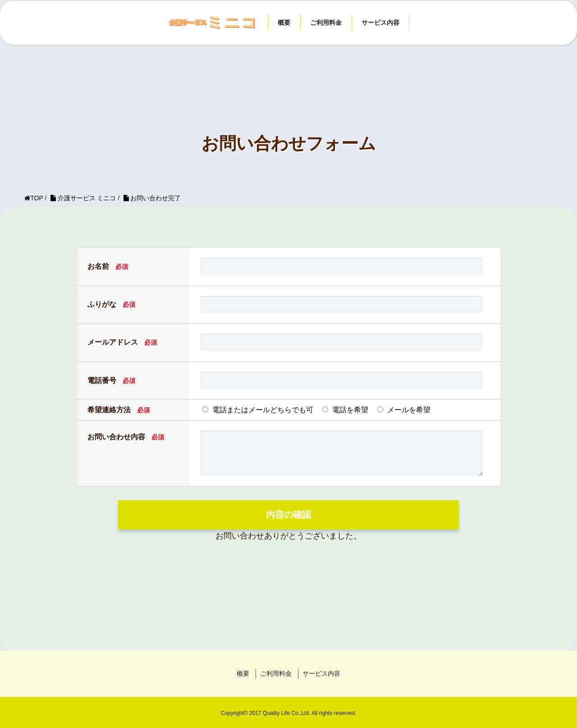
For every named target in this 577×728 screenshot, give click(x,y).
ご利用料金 (326, 23)
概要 (284, 23)
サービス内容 (380, 23)
